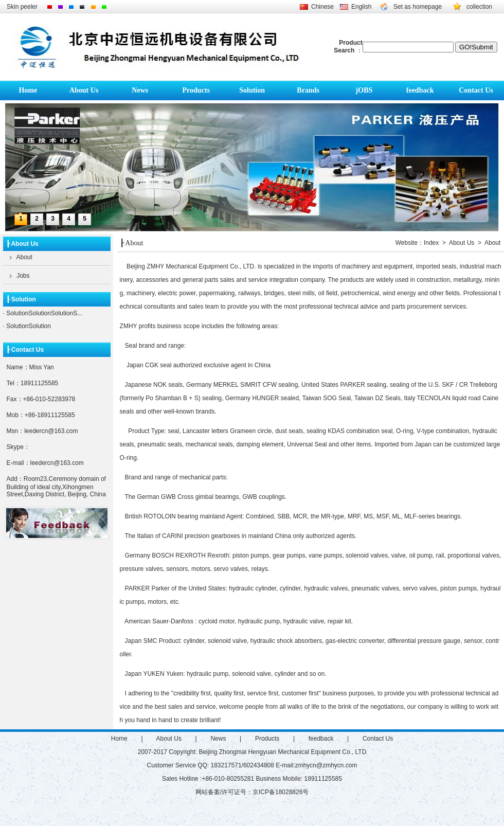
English (361, 7)
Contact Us (476, 90)
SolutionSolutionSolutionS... (43, 313)
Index (431, 243)
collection (479, 7)
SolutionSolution (28, 326)
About (18, 257)
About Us (84, 90)
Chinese (322, 7)
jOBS (364, 90)
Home (28, 90)
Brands (308, 90)
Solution (252, 90)
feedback (420, 90)
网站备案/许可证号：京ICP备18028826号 (252, 792)
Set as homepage (418, 7)
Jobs (16, 276)
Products (196, 90)
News (140, 90)
